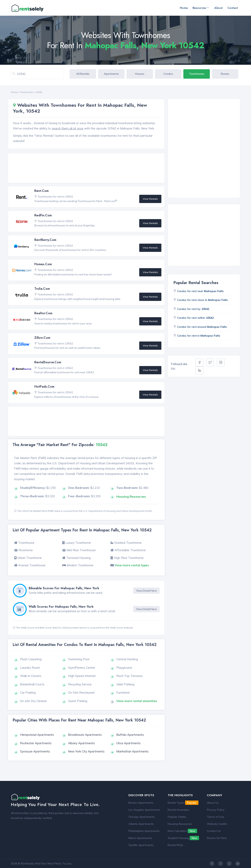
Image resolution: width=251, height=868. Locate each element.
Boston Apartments (141, 803)
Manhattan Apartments (132, 751)
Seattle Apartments (141, 845)
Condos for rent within (195, 318)
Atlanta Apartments (141, 824)
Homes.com (43, 264)
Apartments (111, 74)
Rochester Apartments (36, 743)
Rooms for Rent (217, 838)
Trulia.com (42, 289)
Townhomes (197, 74)
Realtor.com (43, 313)
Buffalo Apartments (130, 735)
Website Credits (217, 824)
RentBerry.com (45, 240)
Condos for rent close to (202, 300)
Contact (233, 8)
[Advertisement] (87, 168)
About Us (213, 803)
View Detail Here (146, 591)
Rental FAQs (175, 845)
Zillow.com (42, 338)
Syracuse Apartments (35, 751)
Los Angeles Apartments (144, 810)
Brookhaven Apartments (85, 735)
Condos (168, 74)
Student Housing (183, 838)
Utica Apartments (128, 743)
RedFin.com (43, 215)
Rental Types (183, 803)
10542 (39, 92)
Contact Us (214, 831)
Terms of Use (216, 817)
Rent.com (41, 191)
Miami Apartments (140, 838)
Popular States (177, 817)
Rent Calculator (182, 831)
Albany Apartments (81, 743)
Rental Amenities (178, 810)
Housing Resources (180, 824)
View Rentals (150, 199)
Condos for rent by (193, 309)
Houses (140, 74)
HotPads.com (44, 387)
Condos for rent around (202, 327)
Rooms (225, 74)
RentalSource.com (48, 362)
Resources (201, 8)
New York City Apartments (86, 751)
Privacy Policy (216, 810)
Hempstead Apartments (37, 735)
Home (184, 8)
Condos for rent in (199, 336)
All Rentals (83, 74)
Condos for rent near (200, 291)
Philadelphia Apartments (144, 831)
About (219, 8)
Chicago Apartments (142, 817)
